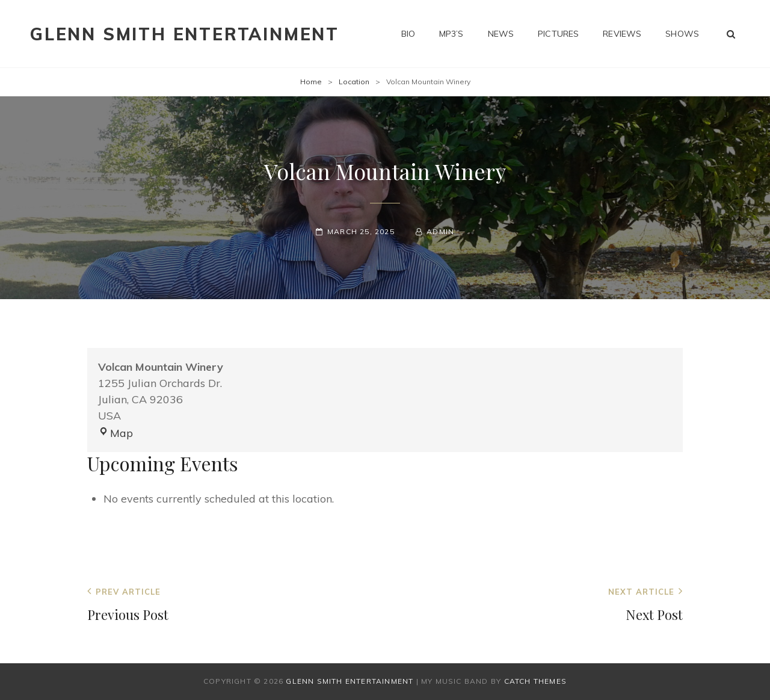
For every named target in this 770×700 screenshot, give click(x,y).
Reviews (622, 34)
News (501, 34)
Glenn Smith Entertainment (185, 34)
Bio (408, 34)
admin (440, 231)
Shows (682, 34)
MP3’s (451, 34)
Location (354, 82)
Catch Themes (535, 681)
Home (311, 82)
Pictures (558, 34)
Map (115, 433)
